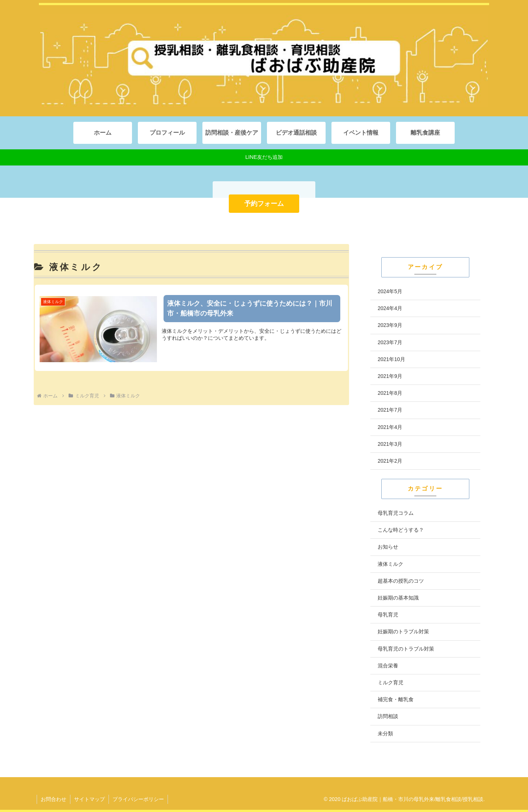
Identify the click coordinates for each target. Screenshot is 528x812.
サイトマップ (89, 799)
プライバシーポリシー (138, 799)
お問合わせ (54, 799)
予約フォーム (264, 204)
